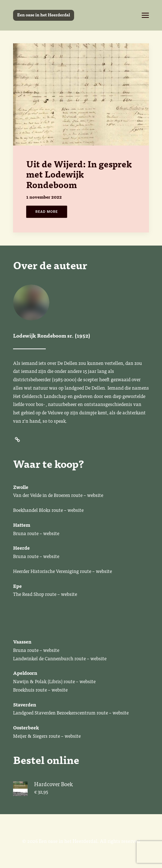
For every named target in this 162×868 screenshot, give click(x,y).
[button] (145, 15)
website (96, 495)
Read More (47, 212)
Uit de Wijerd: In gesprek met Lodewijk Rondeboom (79, 174)
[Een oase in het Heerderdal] (44, 15)
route (77, 495)
